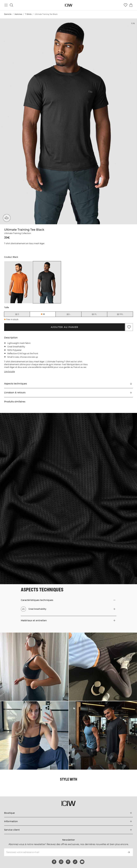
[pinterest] (68, 862)
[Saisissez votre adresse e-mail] (64, 852)
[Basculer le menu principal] (6, 5)
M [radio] (44, 314)
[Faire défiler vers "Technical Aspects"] (68, 384)
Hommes (18, 14)
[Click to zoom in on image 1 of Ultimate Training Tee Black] (68, 121)
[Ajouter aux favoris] (129, 327)
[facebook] (54, 862)
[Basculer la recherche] (11, 5)
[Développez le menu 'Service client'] (68, 830)
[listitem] (18, 282)
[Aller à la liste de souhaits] (126, 5)
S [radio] (17, 314)
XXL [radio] (120, 314)
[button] (68, 393)
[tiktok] (75, 862)
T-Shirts (28, 14)
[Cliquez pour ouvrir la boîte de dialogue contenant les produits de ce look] (34, 667)
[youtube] (82, 862)
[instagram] (61, 862)
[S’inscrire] (129, 852)
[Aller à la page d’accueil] (68, 5)
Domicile (8, 14)
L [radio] (68, 314)
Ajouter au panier (65, 327)
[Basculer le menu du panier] (131, 5)
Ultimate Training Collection (18, 233)
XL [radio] (94, 314)
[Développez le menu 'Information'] (68, 821)
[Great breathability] (7, 218)
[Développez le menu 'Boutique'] (68, 813)
